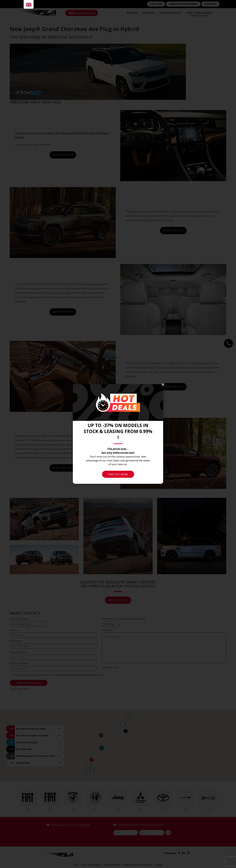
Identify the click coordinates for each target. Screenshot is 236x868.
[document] (118, 434)
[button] (163, 385)
